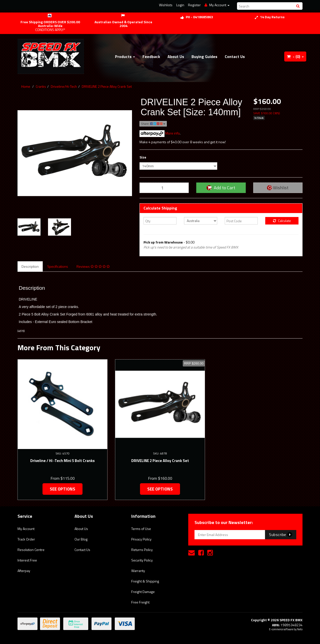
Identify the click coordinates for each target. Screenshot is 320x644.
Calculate (282, 221)
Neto (300, 629)
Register (194, 5)
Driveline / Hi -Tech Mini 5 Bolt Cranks (62, 461)
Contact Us (235, 56)
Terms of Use (141, 529)
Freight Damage (143, 592)
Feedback (151, 56)
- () (295, 56)
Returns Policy (142, 550)
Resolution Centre (31, 550)
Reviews (93, 266)
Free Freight (140, 602)
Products (125, 56)
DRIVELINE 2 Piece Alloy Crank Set (107, 86)
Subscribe (281, 534)
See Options (62, 489)
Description (30, 266)
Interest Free (27, 560)
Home (26, 86)
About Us (176, 56)
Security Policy (142, 560)
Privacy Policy (141, 539)
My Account (26, 529)
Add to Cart (221, 188)
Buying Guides (204, 56)
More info (160, 133)
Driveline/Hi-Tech (64, 86)
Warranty (138, 571)
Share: (153, 124)
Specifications (58, 266)
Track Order (26, 539)
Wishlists (166, 5)
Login (180, 5)
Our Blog (81, 539)
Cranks (41, 86)
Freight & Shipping (145, 581)
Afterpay (24, 571)
